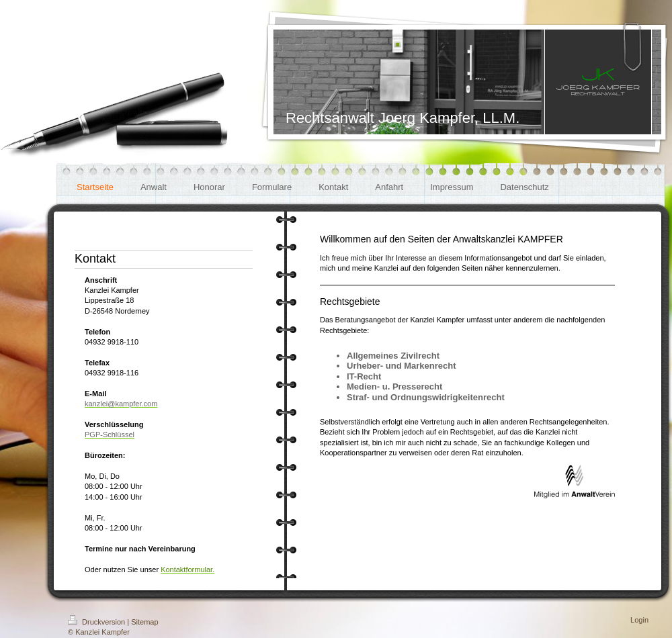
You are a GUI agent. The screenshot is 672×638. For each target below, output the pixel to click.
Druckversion (97, 622)
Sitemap (144, 622)
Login (639, 620)
